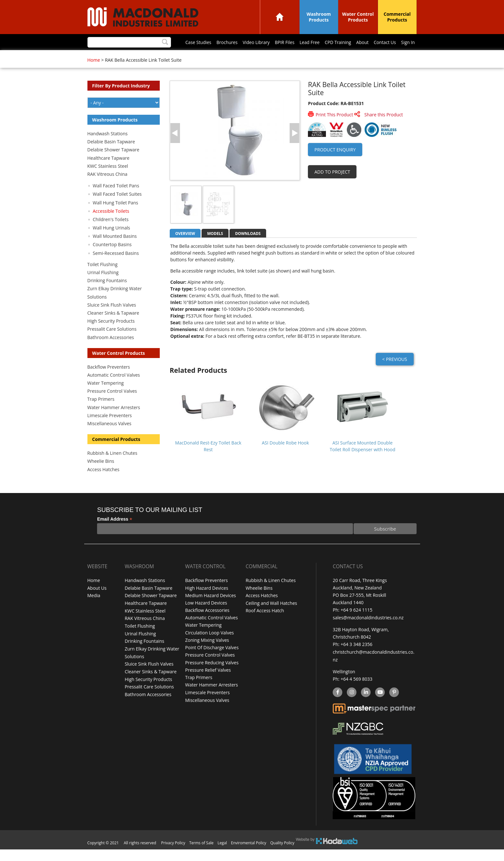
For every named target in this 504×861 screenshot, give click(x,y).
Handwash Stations (108, 147)
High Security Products (111, 334)
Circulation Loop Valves (209, 645)
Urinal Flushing (103, 286)
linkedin (366, 704)
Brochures (137, 57)
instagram (351, 704)
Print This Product (334, 128)
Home (280, 17)
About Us (97, 601)
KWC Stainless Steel (108, 179)
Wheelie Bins (101, 474)
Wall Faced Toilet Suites (117, 207)
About (278, 57)
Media (94, 608)
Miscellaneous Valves (109, 437)
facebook (337, 704)
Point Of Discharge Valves (212, 660)
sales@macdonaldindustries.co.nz (368, 630)
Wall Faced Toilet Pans (116, 199)
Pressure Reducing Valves (212, 675)
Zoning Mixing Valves (207, 653)
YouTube (379, 704)
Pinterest (394, 704)
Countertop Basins (112, 258)
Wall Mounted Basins (115, 249)
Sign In (325, 57)
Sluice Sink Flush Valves (112, 318)
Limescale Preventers (110, 429)
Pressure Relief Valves (208, 682)
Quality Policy (282, 854)
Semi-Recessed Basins (116, 266)
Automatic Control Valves (114, 388)
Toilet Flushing (103, 278)
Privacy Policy (173, 854)
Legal (222, 854)
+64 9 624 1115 (357, 623)
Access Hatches (104, 483)
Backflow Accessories (207, 623)
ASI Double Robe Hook (286, 456)
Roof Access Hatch (265, 623)
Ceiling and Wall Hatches (271, 616)
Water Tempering (106, 396)
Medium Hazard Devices (211, 608)
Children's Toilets (111, 233)
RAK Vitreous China (108, 187)
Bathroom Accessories (111, 350)
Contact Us (301, 57)
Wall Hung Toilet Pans (116, 216)
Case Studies (108, 57)
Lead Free (223, 57)
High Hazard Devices (207, 601)
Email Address (115, 532)
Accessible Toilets (111, 224)
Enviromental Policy (249, 854)
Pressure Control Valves (112, 404)
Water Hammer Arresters (114, 421)
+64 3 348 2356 (357, 657)
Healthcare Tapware (108, 171)
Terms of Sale (202, 854)
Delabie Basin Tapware (111, 155)
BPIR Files (197, 57)
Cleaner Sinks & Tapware (113, 326)
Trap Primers (101, 412)
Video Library (167, 57)
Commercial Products (397, 17)
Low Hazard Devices (206, 616)
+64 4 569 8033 (357, 691)
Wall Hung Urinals (112, 241)
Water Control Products (358, 17)
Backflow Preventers (109, 380)
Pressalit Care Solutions (112, 342)
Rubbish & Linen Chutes (113, 466)
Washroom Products (319, 17)
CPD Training (252, 57)
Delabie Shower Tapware (113, 163)
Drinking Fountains (107, 294)
